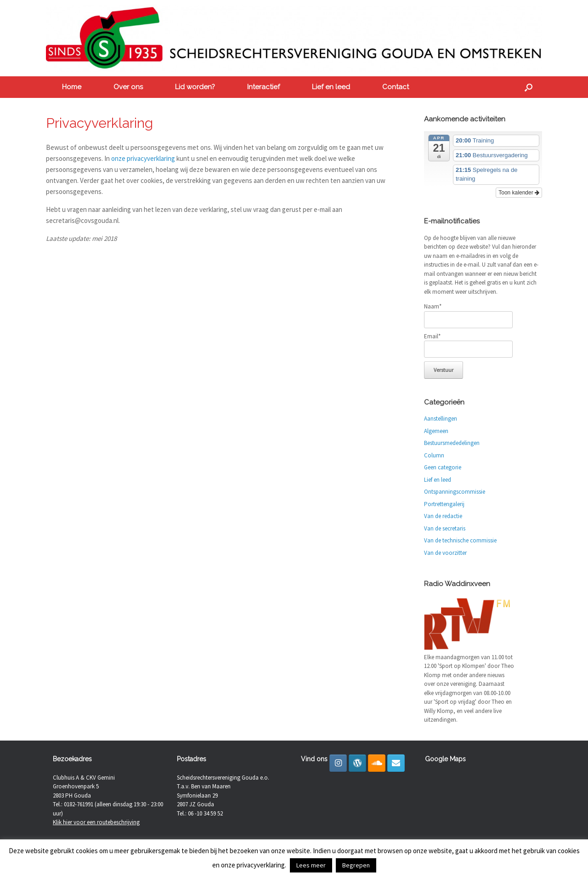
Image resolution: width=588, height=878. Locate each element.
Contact (396, 87)
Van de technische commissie (460, 540)
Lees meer (311, 865)
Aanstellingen (441, 419)
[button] (529, 87)
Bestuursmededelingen (452, 443)
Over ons (128, 87)
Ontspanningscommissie (455, 492)
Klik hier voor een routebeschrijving (96, 822)
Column (434, 455)
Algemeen (436, 431)
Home (72, 87)
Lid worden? (195, 87)
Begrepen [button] (356, 865)
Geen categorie (443, 467)
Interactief (263, 87)
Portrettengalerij (444, 504)
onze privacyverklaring (143, 158)
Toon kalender (519, 193)
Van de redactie (443, 516)
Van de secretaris (445, 528)
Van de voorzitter (445, 553)
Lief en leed (331, 87)
